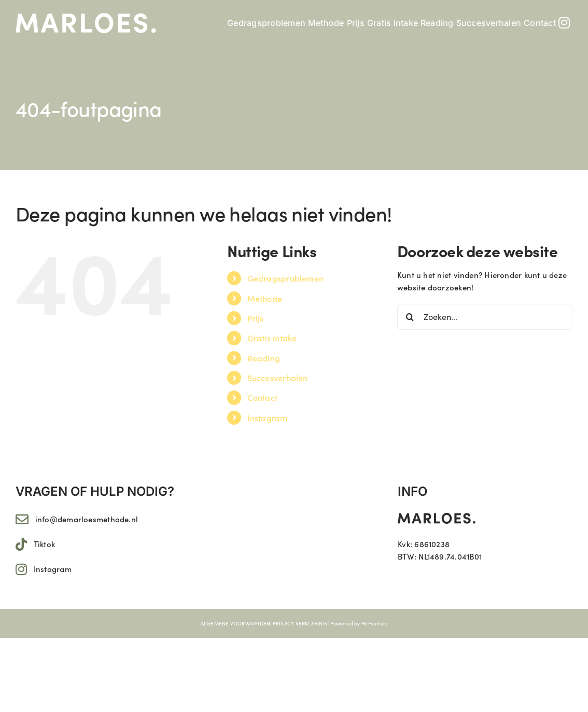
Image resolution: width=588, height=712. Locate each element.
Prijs (256, 318)
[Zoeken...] (485, 317)
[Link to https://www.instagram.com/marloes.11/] (21, 569)
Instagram (268, 417)
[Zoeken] (410, 317)
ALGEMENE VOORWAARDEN (236, 623)
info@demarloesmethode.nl (87, 519)
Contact (263, 397)
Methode (265, 298)
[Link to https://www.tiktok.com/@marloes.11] (21, 544)
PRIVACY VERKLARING (300, 623)
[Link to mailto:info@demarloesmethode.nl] (22, 519)
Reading (264, 358)
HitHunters (374, 623)
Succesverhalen (278, 378)
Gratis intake (272, 338)
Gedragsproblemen (286, 278)
